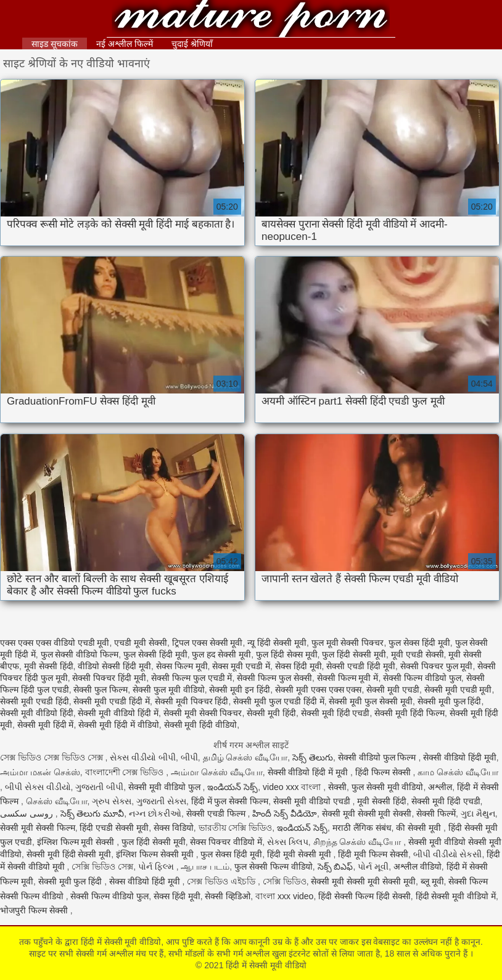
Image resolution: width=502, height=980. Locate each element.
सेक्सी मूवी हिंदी (271, 713)
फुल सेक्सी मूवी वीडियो (388, 787)
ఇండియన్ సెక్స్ (232, 787)
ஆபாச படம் (205, 867)
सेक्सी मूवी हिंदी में (46, 725)
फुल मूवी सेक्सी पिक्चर (348, 643)
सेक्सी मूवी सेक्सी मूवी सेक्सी (367, 813)
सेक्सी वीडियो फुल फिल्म (378, 757)
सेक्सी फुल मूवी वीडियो (169, 690)
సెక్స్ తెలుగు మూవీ (93, 813)
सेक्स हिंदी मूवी (298, 666)
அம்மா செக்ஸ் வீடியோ (217, 772)
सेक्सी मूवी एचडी (393, 690)
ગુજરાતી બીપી (99, 787)
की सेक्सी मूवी (420, 828)
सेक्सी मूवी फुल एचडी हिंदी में (278, 701)
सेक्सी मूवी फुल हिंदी (450, 701)
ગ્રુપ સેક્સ (112, 801)
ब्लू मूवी (432, 881)
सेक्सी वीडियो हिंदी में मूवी (309, 772)
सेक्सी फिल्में (436, 813)
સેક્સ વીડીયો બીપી (143, 757)
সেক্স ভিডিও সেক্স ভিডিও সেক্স (52, 757)
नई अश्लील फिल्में (125, 44)
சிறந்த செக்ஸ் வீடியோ (359, 842)
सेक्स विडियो (174, 828)
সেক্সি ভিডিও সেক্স (102, 867)
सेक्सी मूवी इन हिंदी (240, 690)
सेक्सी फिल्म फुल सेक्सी (274, 678)
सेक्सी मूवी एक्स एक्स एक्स (319, 690)
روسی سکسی (28, 813)
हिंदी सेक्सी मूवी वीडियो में (456, 896)
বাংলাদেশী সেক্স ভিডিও (126, 772)
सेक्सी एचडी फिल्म (217, 813)
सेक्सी (337, 787)
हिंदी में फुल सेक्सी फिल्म (230, 801)
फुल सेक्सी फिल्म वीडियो (274, 867)
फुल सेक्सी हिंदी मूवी (155, 654)
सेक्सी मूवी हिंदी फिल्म (409, 713)
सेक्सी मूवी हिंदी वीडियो (201, 725)
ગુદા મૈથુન (478, 813)
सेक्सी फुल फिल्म (101, 690)
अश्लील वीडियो (418, 867)
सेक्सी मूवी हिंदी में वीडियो (119, 725)
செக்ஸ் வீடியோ (57, 801)
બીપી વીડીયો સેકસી (448, 854)
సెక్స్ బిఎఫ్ (335, 867)
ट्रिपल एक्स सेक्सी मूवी (208, 643)
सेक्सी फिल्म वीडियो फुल (422, 678)
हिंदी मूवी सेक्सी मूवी (300, 854)
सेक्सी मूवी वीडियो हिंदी (37, 713)
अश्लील (440, 787)
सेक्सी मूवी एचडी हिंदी (35, 701)
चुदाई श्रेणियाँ (192, 44)
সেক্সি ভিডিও (285, 881)
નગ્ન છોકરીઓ (155, 813)
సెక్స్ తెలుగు (313, 757)
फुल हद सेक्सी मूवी (221, 654)
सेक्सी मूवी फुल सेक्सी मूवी (371, 701)
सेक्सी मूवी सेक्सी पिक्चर (203, 713)
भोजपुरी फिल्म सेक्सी (35, 910)
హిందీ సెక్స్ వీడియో (285, 813)
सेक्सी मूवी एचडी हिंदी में (112, 701)
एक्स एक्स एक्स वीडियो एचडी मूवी (55, 643)
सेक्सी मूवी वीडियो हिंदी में (118, 713)
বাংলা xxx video (284, 896)
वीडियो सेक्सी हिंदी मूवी (114, 666)
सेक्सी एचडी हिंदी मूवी (361, 666)
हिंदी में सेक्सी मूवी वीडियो (251, 20)
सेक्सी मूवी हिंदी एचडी (335, 713)
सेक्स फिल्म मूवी (182, 666)
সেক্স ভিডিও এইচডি (222, 881)
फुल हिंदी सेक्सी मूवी (354, 654)
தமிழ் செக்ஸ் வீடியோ (245, 757)
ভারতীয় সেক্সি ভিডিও (236, 828)
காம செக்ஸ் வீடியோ (458, 772)
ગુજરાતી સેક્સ (161, 801)
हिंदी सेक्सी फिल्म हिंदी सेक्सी (364, 896)
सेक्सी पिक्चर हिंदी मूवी (109, 678)
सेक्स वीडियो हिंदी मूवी (146, 881)
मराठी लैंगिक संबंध (362, 828)
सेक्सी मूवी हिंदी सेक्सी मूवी (69, 854)
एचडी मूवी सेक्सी (141, 643)
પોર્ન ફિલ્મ (157, 867)
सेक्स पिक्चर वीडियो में (226, 842)
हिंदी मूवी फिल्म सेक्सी (373, 854)
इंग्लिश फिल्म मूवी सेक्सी (77, 842)
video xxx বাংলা (293, 787)
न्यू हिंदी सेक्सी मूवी (277, 643)
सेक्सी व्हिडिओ (228, 896)
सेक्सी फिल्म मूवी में (348, 678)
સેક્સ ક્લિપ (288, 842)
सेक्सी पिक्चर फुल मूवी (437, 666)
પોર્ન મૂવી (373, 867)
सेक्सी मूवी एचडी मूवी (458, 690)
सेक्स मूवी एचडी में (241, 666)
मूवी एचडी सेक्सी (418, 654)
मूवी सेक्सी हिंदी (49, 666)
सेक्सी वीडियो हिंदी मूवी (460, 757)
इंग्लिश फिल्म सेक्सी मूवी (156, 854)
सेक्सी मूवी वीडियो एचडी (313, 801)
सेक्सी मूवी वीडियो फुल (166, 787)
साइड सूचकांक (55, 44)
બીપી (189, 757)
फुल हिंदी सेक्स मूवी (287, 654)
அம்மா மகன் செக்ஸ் (40, 772)
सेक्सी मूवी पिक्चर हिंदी (192, 701)
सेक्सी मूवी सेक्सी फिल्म (38, 828)
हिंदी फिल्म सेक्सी (384, 772)
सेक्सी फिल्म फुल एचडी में (192, 678)
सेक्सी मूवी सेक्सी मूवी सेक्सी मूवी (363, 881)
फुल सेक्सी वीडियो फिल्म (80, 654)
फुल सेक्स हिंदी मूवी (419, 643)
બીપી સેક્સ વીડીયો (38, 787)
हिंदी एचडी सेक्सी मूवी (114, 828)
